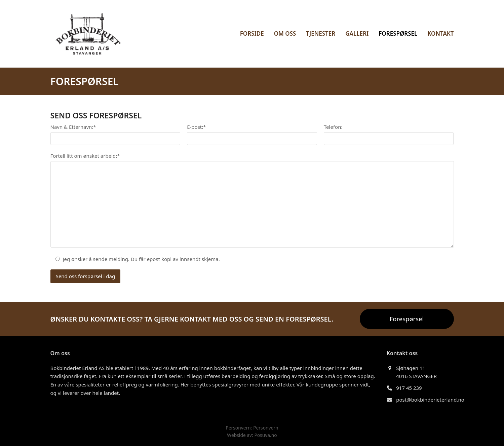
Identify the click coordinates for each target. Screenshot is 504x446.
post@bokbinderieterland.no (430, 400)
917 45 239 (409, 388)
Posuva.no (265, 435)
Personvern (266, 428)
